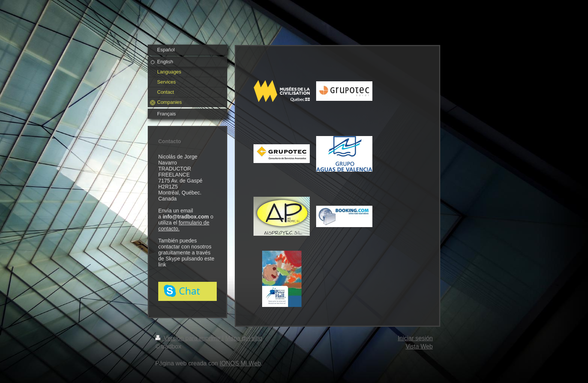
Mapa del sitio (244, 338)
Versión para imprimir (189, 338)
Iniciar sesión (415, 338)
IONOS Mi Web (240, 363)
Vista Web (419, 346)
